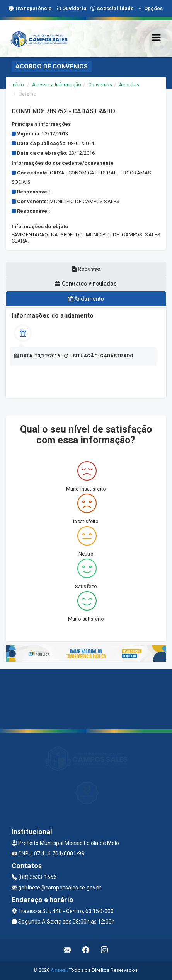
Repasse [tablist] (86, 269)
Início (18, 85)
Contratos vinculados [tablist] (86, 284)
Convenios (100, 85)
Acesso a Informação (57, 85)
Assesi (59, 970)
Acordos (129, 85)
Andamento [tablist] (86, 299)
